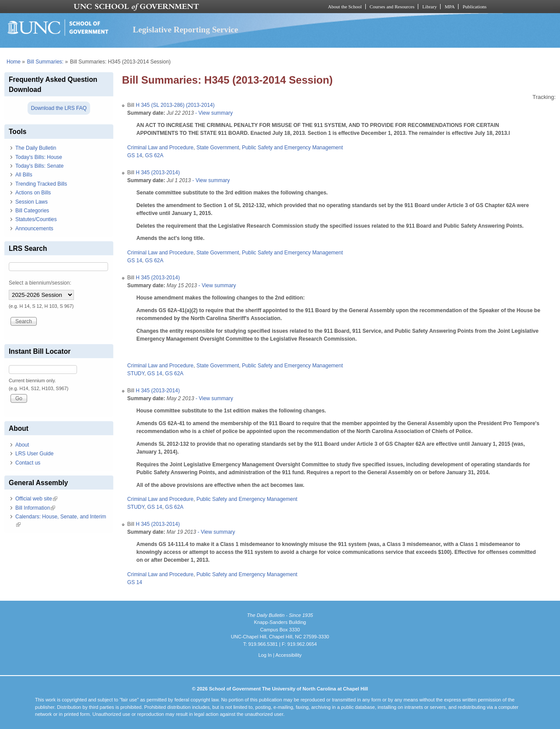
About (22, 445)
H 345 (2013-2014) (158, 173)
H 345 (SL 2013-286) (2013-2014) (175, 105)
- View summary (213, 113)
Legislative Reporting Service (185, 30)
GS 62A (154, 155)
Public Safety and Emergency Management (292, 148)
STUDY (136, 373)
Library (429, 7)
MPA (450, 7)
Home (14, 62)
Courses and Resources (392, 7)
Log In (265, 655)
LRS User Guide (34, 454)
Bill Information (35, 508)
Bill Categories (32, 211)
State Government (218, 148)
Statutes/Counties (36, 219)
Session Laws (31, 202)
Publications (474, 7)
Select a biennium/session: (40, 283)
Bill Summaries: (45, 62)
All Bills (24, 175)
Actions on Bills (33, 193)
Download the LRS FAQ (59, 108)
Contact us (28, 463)
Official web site (36, 499)
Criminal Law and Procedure (160, 148)
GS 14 (135, 155)
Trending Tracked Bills (41, 184)
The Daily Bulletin (36, 148)
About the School (345, 7)
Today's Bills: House (39, 157)
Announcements (34, 229)
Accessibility (288, 655)
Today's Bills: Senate (39, 166)
